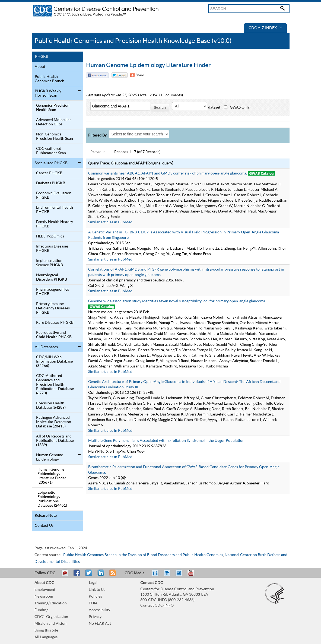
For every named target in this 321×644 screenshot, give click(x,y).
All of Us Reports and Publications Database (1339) (55, 441)
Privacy (95, 617)
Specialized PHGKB (51, 163)
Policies (95, 597)
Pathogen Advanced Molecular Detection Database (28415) (54, 422)
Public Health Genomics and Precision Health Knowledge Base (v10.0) (133, 41)
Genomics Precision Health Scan (53, 108)
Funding (41, 610)
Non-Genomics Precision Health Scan (55, 137)
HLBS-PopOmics (50, 236)
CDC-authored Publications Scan (51, 151)
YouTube (193, 575)
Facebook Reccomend (97, 75)
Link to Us (97, 590)
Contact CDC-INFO (157, 605)
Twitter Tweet (120, 75)
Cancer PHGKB (49, 173)
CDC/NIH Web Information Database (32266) (54, 361)
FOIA (93, 603)
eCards (180, 575)
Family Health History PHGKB (55, 224)
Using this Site (46, 630)
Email (65, 575)
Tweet (89, 575)
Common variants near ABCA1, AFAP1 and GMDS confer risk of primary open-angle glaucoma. (168, 173)
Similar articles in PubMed (110, 222)
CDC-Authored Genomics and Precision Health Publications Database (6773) (55, 385)
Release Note (46, 516)
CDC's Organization (51, 617)
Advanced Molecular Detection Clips (54, 122)
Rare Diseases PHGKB (55, 323)
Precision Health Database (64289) (51, 405)
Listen (155, 575)
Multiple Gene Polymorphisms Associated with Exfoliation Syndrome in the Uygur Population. (167, 441)
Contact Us (44, 526)
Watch (168, 575)
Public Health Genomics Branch (50, 79)
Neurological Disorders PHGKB (52, 277)
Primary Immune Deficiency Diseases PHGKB (53, 308)
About (40, 67)
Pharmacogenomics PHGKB (53, 292)
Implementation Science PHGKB (50, 263)
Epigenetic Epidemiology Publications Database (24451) (52, 499)
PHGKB (42, 57)
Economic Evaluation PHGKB (54, 195)
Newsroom (44, 597)
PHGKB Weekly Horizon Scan (48, 93)
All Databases (46, 347)
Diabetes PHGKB (51, 183)
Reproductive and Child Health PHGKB (54, 335)
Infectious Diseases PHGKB (52, 249)
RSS (112, 575)
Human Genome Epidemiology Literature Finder (148, 65)
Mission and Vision (50, 624)
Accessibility (99, 610)
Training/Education (51, 603)
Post (100, 575)
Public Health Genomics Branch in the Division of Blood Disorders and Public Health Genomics (143, 555)
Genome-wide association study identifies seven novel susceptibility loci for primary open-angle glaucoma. (177, 301)
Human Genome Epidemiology (50, 457)
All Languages (46, 637)
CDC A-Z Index (265, 28)
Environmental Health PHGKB (55, 210)
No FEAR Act (100, 624)
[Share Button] (137, 75)
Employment (45, 590)
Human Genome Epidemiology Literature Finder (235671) (52, 476)
